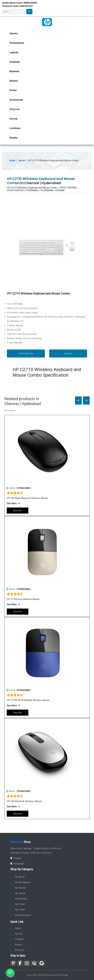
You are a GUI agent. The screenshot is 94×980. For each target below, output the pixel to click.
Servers (14, 33)
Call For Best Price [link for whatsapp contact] (26, 353)
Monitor (14, 81)
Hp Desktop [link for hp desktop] (19, 899)
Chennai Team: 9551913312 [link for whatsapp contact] (17, 6)
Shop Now (18, 510)
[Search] (14, 12)
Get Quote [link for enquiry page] (68, 353)
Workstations (17, 43)
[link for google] (42, 963)
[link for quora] (34, 963)
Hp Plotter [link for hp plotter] (18, 910)
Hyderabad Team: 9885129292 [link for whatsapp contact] (20, 3)
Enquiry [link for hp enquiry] (13, 138)
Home (12, 161)
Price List (15, 109)
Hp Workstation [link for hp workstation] (20, 882)
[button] (78, 401)
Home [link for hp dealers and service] (16, 928)
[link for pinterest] (13, 963)
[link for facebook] (20, 963)
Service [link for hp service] (13, 119)
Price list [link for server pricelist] (17, 950)
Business (14, 71)
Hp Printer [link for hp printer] (18, 904)
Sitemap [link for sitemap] (64, 975)
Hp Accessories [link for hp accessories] (21, 915)
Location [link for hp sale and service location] (17, 939)
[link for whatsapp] (10, 973)
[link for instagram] (27, 963)
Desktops (15, 62)
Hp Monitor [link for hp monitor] (18, 888)
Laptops (14, 52)
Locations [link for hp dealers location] (15, 128)
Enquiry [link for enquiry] (16, 945)
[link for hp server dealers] (47, 22)
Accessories (16, 100)
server (22, 161)
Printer (13, 90)
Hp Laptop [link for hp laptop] (18, 893)
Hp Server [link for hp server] (18, 877)
